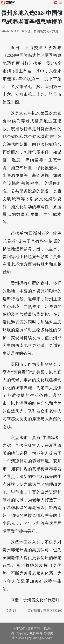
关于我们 (19, 629)
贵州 (51, 63)
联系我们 (22, 633)
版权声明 (34, 629)
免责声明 (36, 633)
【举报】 (11, 611)
